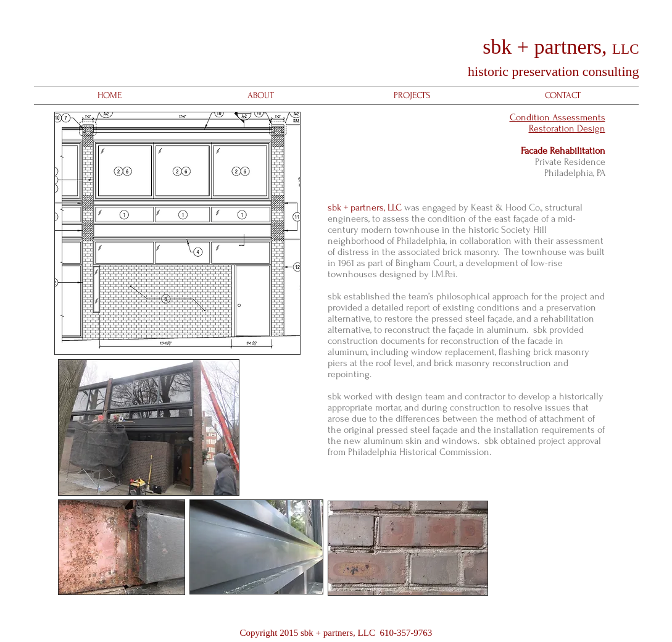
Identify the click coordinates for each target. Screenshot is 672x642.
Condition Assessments (558, 117)
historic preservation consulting (552, 71)
